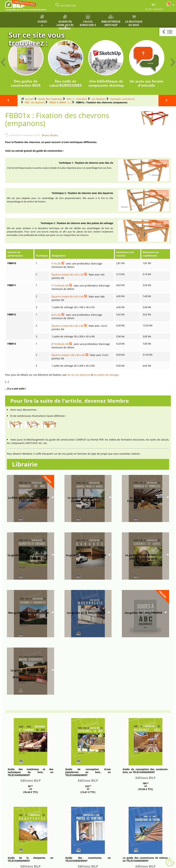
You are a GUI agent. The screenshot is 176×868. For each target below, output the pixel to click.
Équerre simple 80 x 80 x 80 (67, 326)
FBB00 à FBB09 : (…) (60, 102)
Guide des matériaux (50, 99)
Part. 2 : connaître (77, 99)
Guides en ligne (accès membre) (65, 21)
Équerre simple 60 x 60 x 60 (67, 297)
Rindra (54, 135)
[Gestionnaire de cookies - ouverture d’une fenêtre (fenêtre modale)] (170, 862)
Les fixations (99, 99)
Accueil (30, 99)
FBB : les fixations (35, 102)
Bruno (45, 135)
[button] (168, 32)
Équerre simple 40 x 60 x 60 (67, 275)
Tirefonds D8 (61, 286)
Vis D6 (57, 264)
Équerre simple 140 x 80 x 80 (68, 355)
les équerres (83, 375)
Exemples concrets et (122, 99)
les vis (71, 375)
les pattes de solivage (106, 375)
